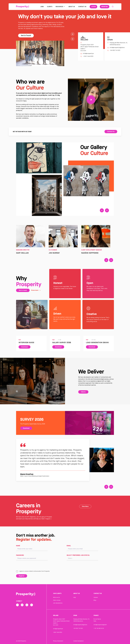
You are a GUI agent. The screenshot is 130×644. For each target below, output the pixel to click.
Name (18, 546)
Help (75, 597)
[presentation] (29, 566)
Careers (96, 597)
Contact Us (82, 7)
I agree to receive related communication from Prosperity (33, 571)
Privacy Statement (58, 641)
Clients (50, 7)
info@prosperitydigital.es (80, 625)
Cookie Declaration (79, 641)
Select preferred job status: (78, 555)
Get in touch (23, 290)
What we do (56, 597)
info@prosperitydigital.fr (100, 625)
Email (69, 546)
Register (105, 7)
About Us (72, 7)
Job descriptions (58, 603)
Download (24, 347)
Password (20, 555)
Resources (60, 7)
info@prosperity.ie (58, 629)
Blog (95, 600)
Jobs (42, 7)
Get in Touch (26, 35)
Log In (93, 7)
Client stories (57, 600)
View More (85, 506)
